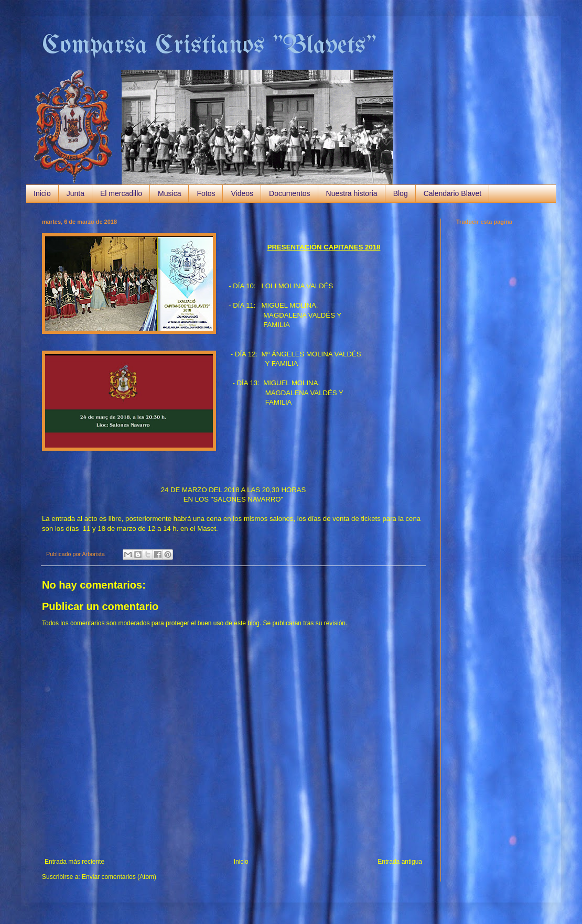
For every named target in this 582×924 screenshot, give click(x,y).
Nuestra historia (352, 193)
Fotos (206, 193)
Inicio (42, 193)
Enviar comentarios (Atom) (119, 877)
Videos (242, 193)
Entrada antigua (400, 862)
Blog (401, 193)
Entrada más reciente (74, 862)
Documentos (290, 193)
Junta (76, 193)
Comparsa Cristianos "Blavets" (209, 46)
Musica (169, 193)
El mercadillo (121, 193)
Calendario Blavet (453, 193)
